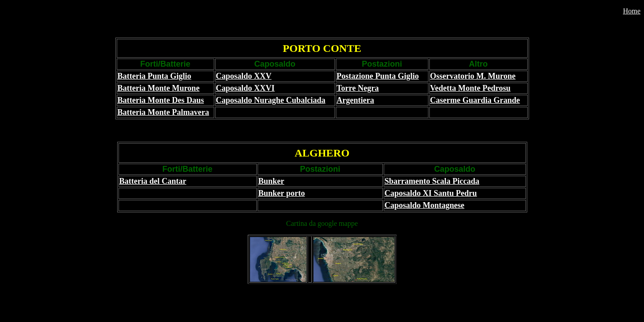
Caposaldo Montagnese (425, 205)
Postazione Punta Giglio (378, 76)
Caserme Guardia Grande (475, 100)
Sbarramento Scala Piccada (432, 181)
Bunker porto (282, 193)
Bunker (271, 181)
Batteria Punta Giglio (155, 76)
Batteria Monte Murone (159, 88)
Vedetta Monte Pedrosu (470, 88)
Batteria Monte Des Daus (161, 100)
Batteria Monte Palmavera (163, 112)
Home (632, 11)
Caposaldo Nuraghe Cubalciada (271, 100)
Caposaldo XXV (244, 76)
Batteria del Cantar (153, 181)
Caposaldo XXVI (246, 88)
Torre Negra (358, 88)
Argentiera (356, 100)
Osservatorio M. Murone (473, 76)
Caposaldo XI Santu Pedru (431, 193)
